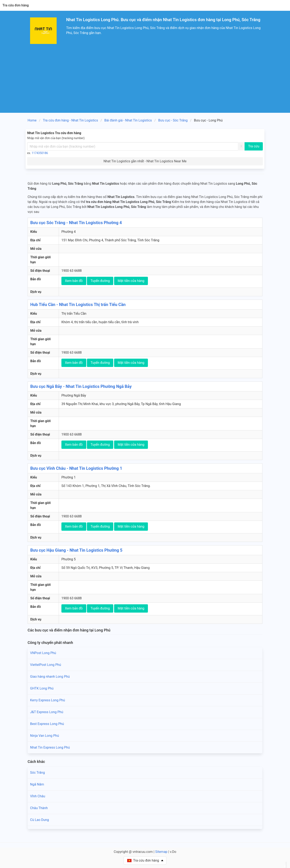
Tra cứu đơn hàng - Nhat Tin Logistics (71, 120)
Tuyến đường (100, 281)
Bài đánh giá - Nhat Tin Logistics (128, 120)
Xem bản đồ (74, 281)
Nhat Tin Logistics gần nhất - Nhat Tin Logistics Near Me (145, 161)
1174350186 (40, 153)
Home (32, 120)
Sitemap (161, 852)
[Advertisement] (145, 82)
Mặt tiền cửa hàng (131, 281)
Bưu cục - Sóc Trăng (173, 120)
